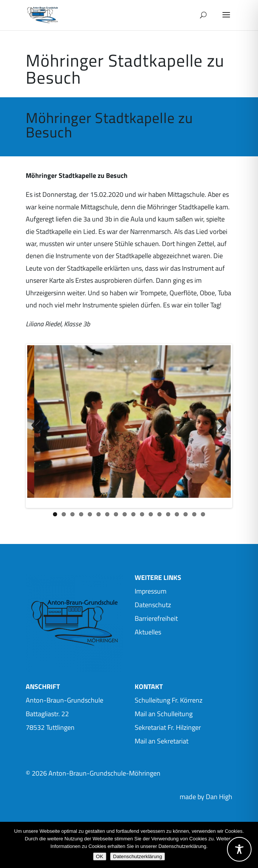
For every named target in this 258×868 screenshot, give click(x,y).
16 (186, 517)
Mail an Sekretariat (162, 744)
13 (159, 517)
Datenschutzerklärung (138, 856)
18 (203, 517)
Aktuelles (148, 635)
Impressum (151, 594)
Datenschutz (153, 607)
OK (100, 856)
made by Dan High (206, 799)
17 (194, 517)
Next (219, 427)
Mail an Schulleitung (164, 716)
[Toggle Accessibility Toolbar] (239, 849)
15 (177, 517)
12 (151, 517)
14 (168, 517)
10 (133, 517)
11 (142, 517)
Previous (39, 427)
